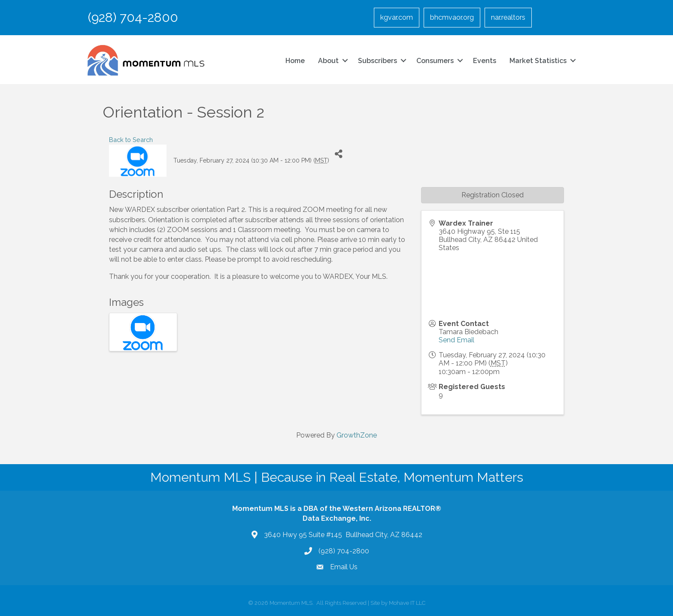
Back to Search (131, 140)
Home (295, 61)
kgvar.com (397, 17)
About (328, 61)
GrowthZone (357, 435)
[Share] (339, 154)
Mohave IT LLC (407, 603)
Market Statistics (538, 61)
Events (485, 61)
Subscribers (377, 61)
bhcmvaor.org (452, 17)
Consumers (435, 61)
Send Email (456, 340)
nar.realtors (508, 17)
